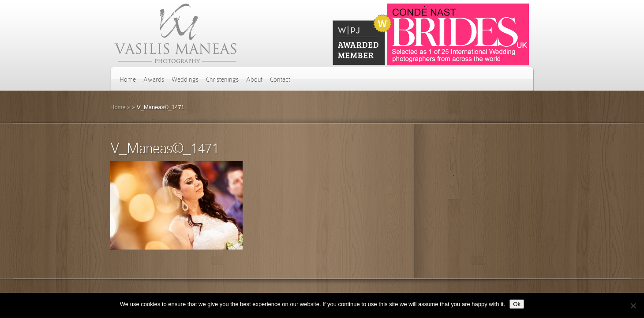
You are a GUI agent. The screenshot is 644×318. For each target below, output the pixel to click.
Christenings (222, 79)
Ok (517, 304)
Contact (280, 79)
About (254, 79)
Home (128, 79)
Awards (154, 79)
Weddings (185, 79)
